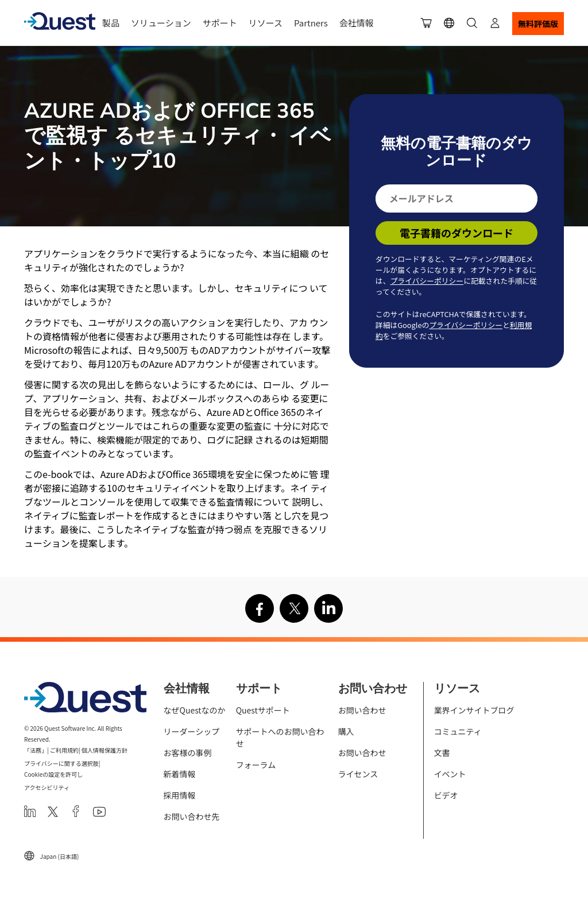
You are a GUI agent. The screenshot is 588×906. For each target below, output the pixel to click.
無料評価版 (538, 24)
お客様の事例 (188, 753)
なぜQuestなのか (195, 710)
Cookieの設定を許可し (53, 774)
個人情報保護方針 (105, 750)
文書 (442, 753)
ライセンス (358, 774)
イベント (450, 774)
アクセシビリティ (47, 787)
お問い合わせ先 (192, 816)
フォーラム (256, 765)
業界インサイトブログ (474, 710)
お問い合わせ (362, 710)
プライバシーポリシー (427, 281)
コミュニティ (458, 731)
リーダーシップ (192, 731)
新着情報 (180, 774)
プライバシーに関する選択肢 (61, 763)
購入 (346, 731)
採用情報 (180, 795)
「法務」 (36, 750)
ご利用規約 (64, 750)
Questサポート (263, 710)
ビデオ (446, 795)
